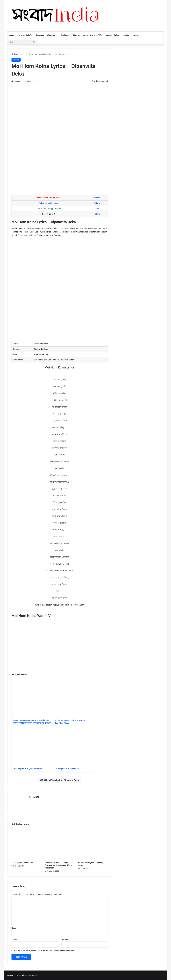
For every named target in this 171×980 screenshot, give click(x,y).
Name (14, 928)
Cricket (136, 36)
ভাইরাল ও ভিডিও (112, 36)
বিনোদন (39, 36)
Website (65, 939)
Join (97, 209)
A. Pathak (17, 81)
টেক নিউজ (65, 36)
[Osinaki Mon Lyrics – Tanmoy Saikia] (93, 846)
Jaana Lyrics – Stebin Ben (22, 863)
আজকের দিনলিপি (25, 36)
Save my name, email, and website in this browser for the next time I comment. (44, 951)
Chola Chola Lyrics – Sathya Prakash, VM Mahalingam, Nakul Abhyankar (59, 865)
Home (12, 36)
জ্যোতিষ (126, 36)
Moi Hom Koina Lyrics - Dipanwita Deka (60, 780)
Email (14, 939)
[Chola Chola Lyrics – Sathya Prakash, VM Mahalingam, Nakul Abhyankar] (60, 846)
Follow (97, 198)
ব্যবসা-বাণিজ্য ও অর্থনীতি (92, 36)
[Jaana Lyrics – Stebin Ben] (26, 846)
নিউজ (75, 36)
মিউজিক (30, 54)
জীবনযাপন (51, 36)
